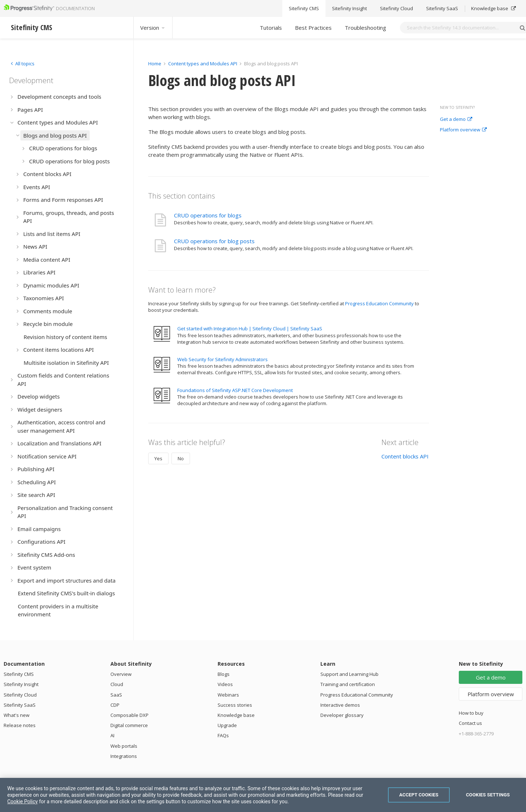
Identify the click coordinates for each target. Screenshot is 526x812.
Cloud (117, 684)
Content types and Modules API (203, 64)
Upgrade (227, 725)
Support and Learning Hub (349, 674)
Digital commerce (129, 725)
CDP (115, 705)
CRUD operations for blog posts (214, 241)
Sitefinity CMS (19, 674)
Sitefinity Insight (21, 684)
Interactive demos (340, 705)
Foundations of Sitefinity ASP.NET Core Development (235, 390)
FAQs (223, 735)
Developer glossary (342, 715)
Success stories (235, 705)
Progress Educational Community (357, 695)
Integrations (124, 756)
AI (112, 735)
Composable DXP (130, 715)
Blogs (224, 674)
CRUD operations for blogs (208, 215)
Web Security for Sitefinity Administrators (222, 359)
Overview (121, 674)
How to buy (471, 713)
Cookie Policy (23, 801)
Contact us (470, 723)
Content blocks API (405, 456)
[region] (263, 795)
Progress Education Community (379, 303)
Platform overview (463, 130)
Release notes (20, 725)
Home (155, 64)
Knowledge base (236, 715)
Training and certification (348, 684)
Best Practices (313, 28)
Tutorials (271, 28)
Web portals (124, 746)
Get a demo (456, 119)
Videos (225, 684)
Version (153, 28)
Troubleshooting (365, 28)
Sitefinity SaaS (20, 705)
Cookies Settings (488, 795)
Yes (158, 458)
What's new (17, 715)
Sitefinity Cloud (20, 695)
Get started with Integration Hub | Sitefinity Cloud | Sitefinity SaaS (250, 329)
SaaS (116, 695)
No (181, 458)
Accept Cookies (419, 795)
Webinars (228, 695)
